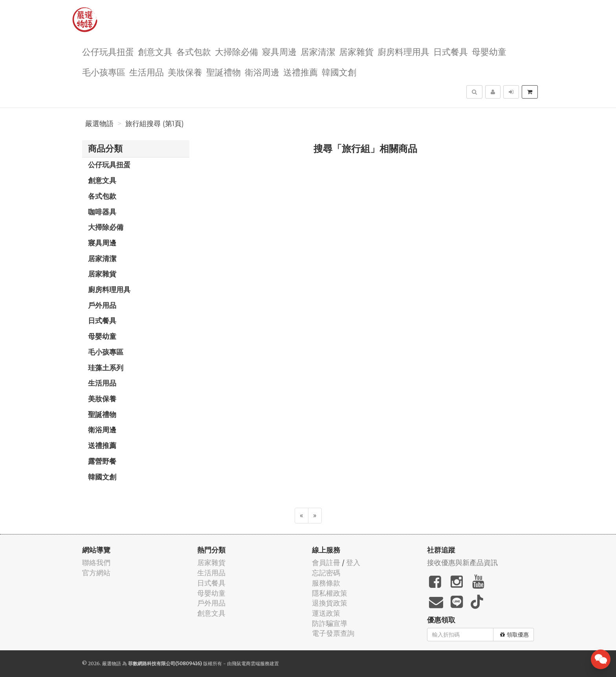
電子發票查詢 (333, 633)
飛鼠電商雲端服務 (251, 663)
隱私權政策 (330, 593)
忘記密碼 (326, 573)
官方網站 (96, 573)
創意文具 (155, 51)
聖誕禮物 (224, 72)
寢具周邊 (279, 51)
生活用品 (147, 72)
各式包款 (194, 51)
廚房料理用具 (403, 51)
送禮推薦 (301, 72)
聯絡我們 (96, 563)
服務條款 (326, 583)
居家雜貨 (356, 51)
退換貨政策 (330, 603)
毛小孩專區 (104, 72)
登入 (353, 563)
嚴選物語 (99, 124)
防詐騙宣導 (330, 623)
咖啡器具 (102, 212)
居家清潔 (318, 51)
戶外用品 (102, 305)
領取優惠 (514, 635)
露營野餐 (102, 461)
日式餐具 (451, 51)
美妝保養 (185, 72)
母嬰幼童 (489, 51)
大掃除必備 (236, 51)
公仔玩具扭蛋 (108, 51)
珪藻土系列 (106, 368)
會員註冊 (326, 563)
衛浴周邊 (262, 72)
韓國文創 (339, 72)
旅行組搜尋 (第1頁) (155, 124)
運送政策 (326, 613)
